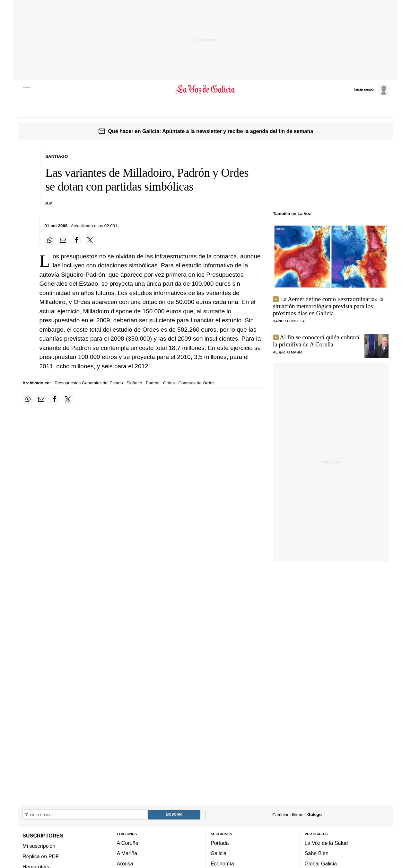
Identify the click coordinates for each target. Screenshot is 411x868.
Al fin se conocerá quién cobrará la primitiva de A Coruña (316, 341)
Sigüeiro (134, 383)
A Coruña (128, 843)
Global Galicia (321, 864)
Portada (220, 843)
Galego (315, 815)
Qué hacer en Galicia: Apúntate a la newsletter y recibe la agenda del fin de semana (210, 131)
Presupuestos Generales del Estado (89, 383)
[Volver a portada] (206, 89)
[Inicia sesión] (371, 89)
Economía (222, 864)
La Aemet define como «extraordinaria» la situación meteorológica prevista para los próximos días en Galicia (328, 306)
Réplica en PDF (41, 856)
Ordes (169, 383)
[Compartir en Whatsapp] (50, 240)
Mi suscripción (39, 846)
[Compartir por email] (63, 240)
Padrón (153, 383)
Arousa (125, 864)
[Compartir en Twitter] (90, 240)
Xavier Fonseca (289, 321)
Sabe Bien (317, 853)
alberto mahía (288, 352)
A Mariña (127, 853)
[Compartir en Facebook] (77, 240)
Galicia (219, 853)
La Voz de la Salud (326, 843)
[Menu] (27, 89)
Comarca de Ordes (196, 383)
